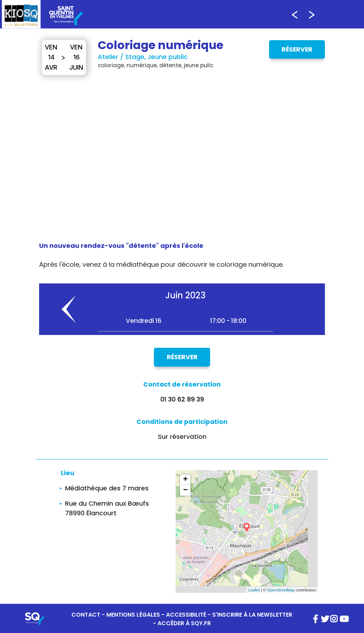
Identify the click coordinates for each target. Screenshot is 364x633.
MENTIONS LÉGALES (133, 615)
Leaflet (254, 590)
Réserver (297, 49)
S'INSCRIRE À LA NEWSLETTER (252, 615)
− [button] (185, 490)
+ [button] (185, 480)
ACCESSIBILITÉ (186, 615)
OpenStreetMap (281, 590)
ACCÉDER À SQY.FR (184, 623)
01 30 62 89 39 (182, 399)
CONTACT (86, 615)
